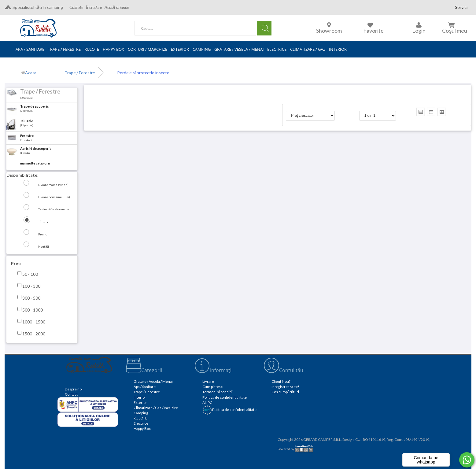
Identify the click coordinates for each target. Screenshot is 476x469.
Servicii (462, 7)
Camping (141, 413)
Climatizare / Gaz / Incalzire (156, 408)
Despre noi (74, 389)
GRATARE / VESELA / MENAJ (239, 49)
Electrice (141, 423)
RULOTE (92, 49)
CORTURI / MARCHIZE (148, 49)
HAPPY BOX (113, 49)
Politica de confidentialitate (225, 397)
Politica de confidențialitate (229, 410)
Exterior (140, 403)
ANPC (207, 403)
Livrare (208, 381)
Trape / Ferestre (147, 392)
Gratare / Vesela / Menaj (153, 381)
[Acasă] (29, 73)
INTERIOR (338, 49)
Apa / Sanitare (145, 387)
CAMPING (202, 49)
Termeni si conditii (218, 392)
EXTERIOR (180, 49)
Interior (140, 397)
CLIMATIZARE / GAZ (308, 49)
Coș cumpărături (285, 392)
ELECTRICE (277, 49)
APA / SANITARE (30, 49)
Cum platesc (212, 387)
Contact (71, 394)
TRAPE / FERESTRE (64, 49)
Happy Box (142, 428)
